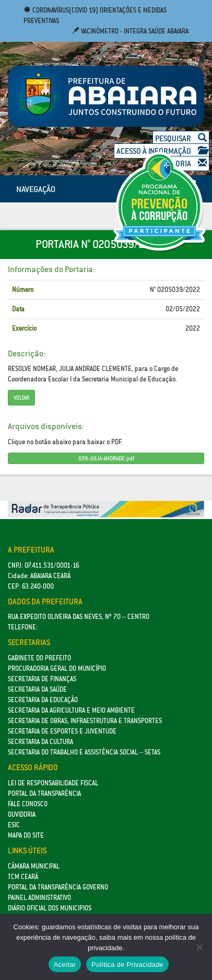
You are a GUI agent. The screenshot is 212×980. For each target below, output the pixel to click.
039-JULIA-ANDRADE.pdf (106, 458)
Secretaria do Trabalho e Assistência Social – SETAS (84, 752)
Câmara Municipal (34, 866)
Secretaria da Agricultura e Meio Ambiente (71, 710)
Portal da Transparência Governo (58, 887)
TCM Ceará (23, 877)
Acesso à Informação (162, 151)
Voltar (21, 398)
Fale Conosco (28, 804)
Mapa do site (26, 835)
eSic (14, 825)
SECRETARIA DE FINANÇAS (42, 679)
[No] (199, 947)
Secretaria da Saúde (37, 689)
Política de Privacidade (127, 965)
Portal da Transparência (44, 793)
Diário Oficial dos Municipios (50, 908)
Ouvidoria (22, 814)
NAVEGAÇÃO (36, 189)
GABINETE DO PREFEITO (39, 658)
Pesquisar (181, 138)
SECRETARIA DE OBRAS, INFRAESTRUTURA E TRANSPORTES (85, 721)
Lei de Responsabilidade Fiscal (53, 783)
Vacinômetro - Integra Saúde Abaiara (130, 31)
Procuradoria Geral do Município (57, 668)
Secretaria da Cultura (40, 742)
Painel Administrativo (39, 898)
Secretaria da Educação (43, 700)
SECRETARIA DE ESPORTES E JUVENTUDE (62, 731)
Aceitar (65, 965)
